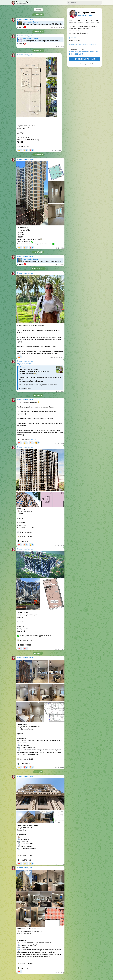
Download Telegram (85, 59)
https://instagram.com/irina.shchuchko (83, 45)
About (76, 64)
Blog (81, 64)
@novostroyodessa (85, 15)
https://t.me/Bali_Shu (25, 364)
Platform (92, 64)
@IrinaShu (73, 38)
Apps (86, 64)
